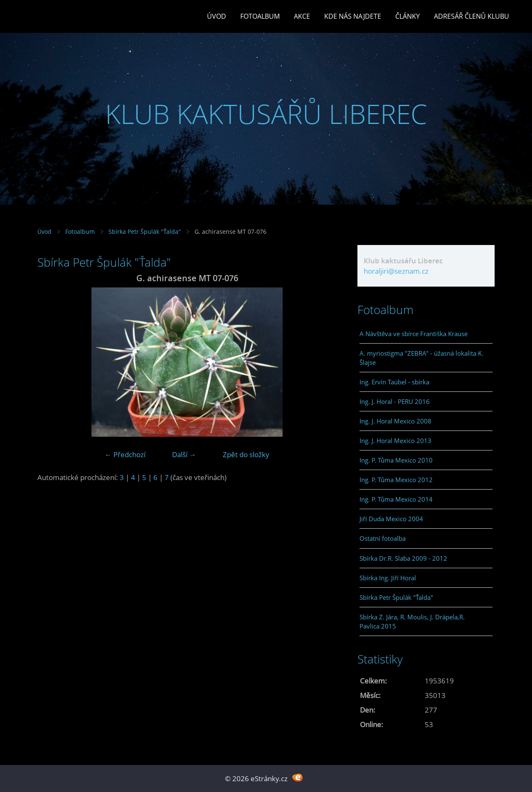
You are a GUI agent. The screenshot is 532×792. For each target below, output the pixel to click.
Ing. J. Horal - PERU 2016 (395, 401)
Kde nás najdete (353, 16)
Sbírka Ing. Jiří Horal (388, 578)
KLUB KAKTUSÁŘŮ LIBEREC (266, 114)
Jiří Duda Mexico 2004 (391, 519)
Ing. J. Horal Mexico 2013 (395, 441)
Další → (184, 454)
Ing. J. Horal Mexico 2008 (395, 421)
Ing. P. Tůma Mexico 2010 (396, 460)
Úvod (217, 16)
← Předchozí (125, 454)
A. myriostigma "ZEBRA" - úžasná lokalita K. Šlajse (421, 358)
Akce (302, 16)
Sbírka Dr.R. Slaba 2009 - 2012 (403, 558)
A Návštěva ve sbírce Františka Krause (414, 334)
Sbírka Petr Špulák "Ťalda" (145, 231)
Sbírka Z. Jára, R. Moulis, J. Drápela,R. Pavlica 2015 (412, 621)
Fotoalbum (260, 16)
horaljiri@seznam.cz (396, 271)
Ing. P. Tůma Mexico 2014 (396, 499)
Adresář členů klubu (472, 16)
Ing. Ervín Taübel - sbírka (394, 382)
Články (408, 16)
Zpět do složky (246, 454)
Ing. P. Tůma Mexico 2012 (396, 480)
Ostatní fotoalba (383, 538)
